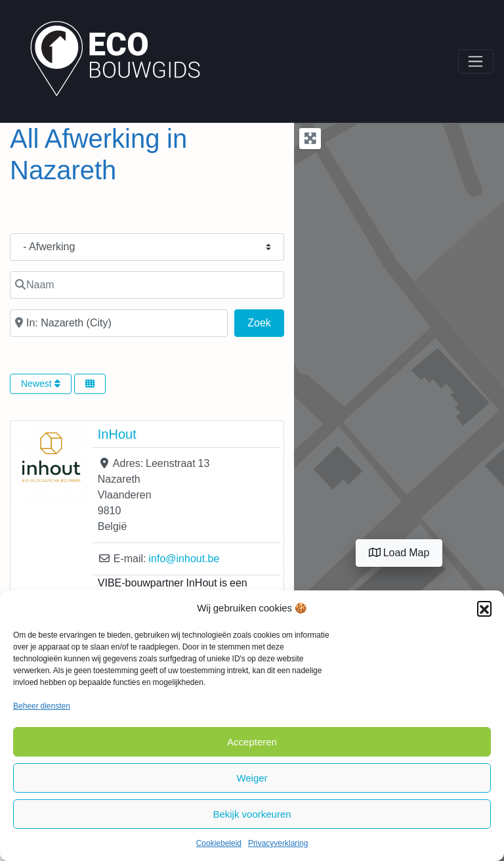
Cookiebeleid (219, 843)
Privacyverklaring (278, 843)
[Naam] (147, 285)
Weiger (252, 778)
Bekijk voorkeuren (252, 814)
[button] (484, 608)
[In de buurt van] (119, 323)
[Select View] (90, 384)
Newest (41, 384)
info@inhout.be (184, 559)
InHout (117, 434)
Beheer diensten (42, 706)
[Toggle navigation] (476, 62)
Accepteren (252, 742)
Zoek (266, 321)
